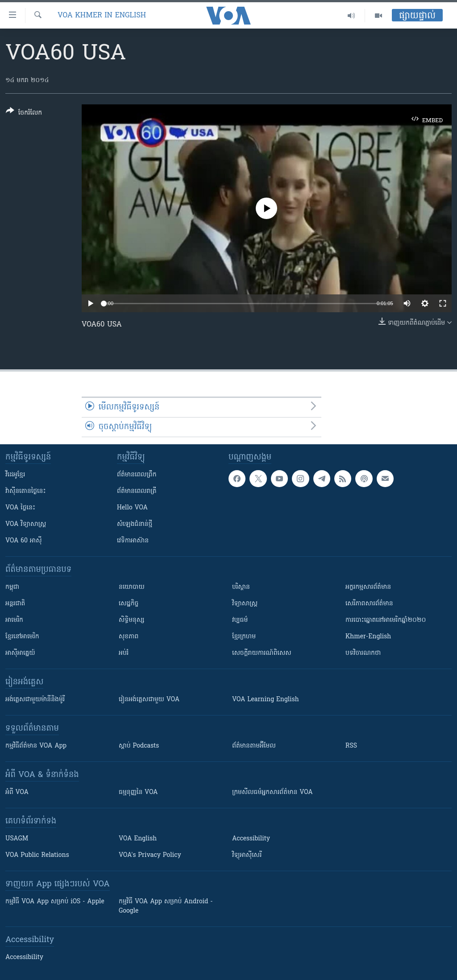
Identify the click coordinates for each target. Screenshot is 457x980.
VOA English (138, 839)
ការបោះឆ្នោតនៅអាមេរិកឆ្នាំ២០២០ (386, 620)
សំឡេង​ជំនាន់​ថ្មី (135, 524)
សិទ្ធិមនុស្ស (132, 620)
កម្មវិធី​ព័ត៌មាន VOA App (36, 746)
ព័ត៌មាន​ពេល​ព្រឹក (137, 475)
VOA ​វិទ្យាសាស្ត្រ (26, 524)
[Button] (24, 114)
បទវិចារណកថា (363, 653)
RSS (351, 746)
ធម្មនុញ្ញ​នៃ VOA (138, 792)
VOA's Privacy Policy (150, 855)
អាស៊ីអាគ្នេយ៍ (20, 653)
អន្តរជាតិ (15, 604)
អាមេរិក (14, 620)
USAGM (17, 839)
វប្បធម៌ (240, 620)
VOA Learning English (266, 700)
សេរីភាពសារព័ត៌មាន (369, 604)
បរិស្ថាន (241, 587)
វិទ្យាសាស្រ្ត (245, 604)
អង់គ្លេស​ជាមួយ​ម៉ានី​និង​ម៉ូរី (35, 700)
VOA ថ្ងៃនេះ (20, 508)
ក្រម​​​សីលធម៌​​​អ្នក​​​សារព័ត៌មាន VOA (272, 792)
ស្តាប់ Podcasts (139, 746)
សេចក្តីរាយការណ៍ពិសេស (262, 653)
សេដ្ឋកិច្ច (129, 604)
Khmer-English (368, 637)
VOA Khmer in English (102, 16)
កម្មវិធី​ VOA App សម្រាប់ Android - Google (166, 906)
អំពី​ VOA (17, 792)
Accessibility (251, 839)
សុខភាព (129, 637)
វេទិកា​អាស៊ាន (133, 541)
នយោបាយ (132, 587)
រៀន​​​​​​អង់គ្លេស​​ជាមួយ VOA (149, 700)
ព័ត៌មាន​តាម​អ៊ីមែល (254, 746)
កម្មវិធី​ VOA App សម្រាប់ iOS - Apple (55, 902)
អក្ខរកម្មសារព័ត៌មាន (368, 587)
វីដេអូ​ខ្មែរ (15, 475)
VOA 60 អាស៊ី (24, 541)
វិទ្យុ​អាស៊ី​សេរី (247, 855)
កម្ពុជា (12, 587)
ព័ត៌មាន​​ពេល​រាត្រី (137, 491)
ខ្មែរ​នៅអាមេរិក (22, 637)
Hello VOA (132, 508)
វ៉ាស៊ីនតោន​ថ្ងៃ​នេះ (26, 491)
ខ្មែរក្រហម (244, 637)
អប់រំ (124, 653)
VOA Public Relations (37, 855)
